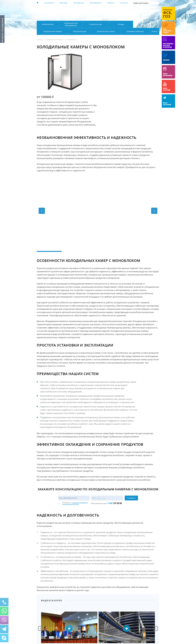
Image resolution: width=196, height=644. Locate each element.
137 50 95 (114, 462)
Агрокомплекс (48, 24)
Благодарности (96, 3)
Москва (81, 10)
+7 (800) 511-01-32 (139, 14)
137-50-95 (139, 10)
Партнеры (64, 3)
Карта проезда (85, 18)
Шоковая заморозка (127, 31)
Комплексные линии (87, 31)
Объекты (111, 3)
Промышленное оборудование (71, 24)
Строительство (95, 24)
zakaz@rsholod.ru (143, 17)
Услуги (153, 31)
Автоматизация (52, 31)
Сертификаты (79, 3)
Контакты (124, 3)
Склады (121, 24)
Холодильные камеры (146, 24)
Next (155, 587)
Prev (40, 587)
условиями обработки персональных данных (75, 462)
